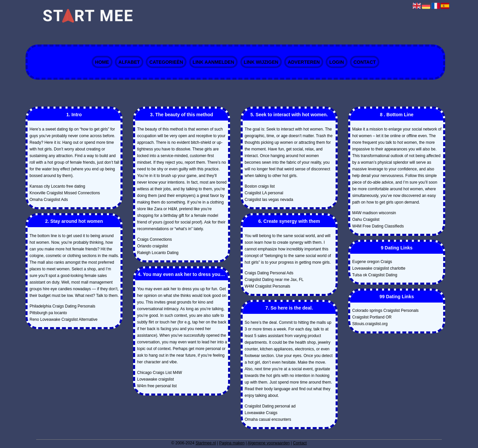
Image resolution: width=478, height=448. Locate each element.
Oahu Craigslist (366, 220)
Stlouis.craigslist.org (370, 324)
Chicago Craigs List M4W (159, 373)
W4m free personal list (157, 386)
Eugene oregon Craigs (372, 262)
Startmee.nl (206, 443)
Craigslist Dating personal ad (270, 406)
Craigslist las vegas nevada (269, 200)
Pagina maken (232, 443)
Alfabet (129, 62)
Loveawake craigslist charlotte (379, 268)
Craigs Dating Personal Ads (269, 273)
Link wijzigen (261, 62)
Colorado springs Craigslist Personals (385, 311)
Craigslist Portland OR (372, 317)
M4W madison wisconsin (374, 213)
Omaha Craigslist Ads (49, 200)
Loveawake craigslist (156, 379)
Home (102, 62)
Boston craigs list (260, 186)
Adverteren (304, 62)
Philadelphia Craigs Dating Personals (62, 306)
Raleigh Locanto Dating (158, 253)
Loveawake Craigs (261, 413)
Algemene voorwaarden (269, 443)
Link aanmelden (213, 62)
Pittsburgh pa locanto (48, 313)
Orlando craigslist (153, 246)
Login (337, 62)
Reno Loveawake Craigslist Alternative (64, 319)
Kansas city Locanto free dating (57, 186)
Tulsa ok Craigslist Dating (375, 275)
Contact (365, 62)
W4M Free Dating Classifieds (378, 226)
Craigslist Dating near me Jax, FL (274, 280)
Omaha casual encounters (268, 419)
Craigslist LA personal (264, 193)
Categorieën (166, 62)
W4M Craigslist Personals (267, 286)
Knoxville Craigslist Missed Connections (65, 193)
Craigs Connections (155, 239)
